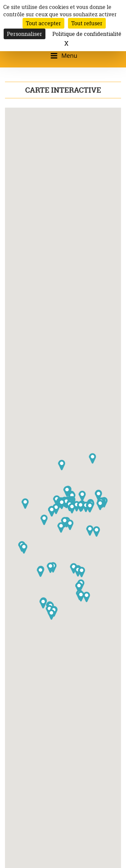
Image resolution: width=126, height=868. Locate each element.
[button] (62, 504)
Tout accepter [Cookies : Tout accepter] (43, 23)
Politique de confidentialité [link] (87, 34)
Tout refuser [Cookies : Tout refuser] (87, 23)
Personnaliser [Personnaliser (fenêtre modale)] (25, 34)
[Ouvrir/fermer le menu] (63, 56)
